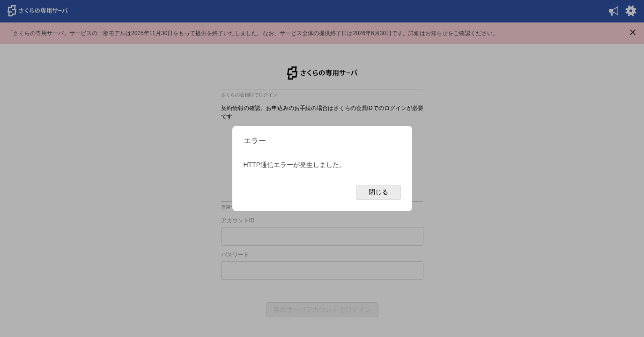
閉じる (378, 192)
